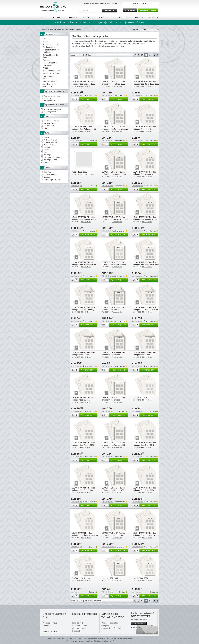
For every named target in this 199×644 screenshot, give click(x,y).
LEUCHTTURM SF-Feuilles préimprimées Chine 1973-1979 (114, 490)
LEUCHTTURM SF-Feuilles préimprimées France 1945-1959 (114, 445)
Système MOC (49, 126)
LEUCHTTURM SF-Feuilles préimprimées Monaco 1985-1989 (145, 174)
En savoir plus (136, 627)
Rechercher (111, 11)
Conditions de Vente (80, 626)
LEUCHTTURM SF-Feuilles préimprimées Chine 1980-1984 (144, 490)
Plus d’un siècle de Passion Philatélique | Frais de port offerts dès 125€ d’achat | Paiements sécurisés (100, 22)
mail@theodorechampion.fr (103, 641)
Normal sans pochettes (52, 109)
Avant (154, 55)
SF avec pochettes (51, 112)
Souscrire (140, 624)
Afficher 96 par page (93, 55)
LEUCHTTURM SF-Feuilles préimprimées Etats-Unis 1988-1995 (146, 310)
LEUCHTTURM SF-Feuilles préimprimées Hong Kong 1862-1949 (144, 129)
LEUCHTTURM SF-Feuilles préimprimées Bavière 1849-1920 (114, 264)
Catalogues (73, 17)
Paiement (76, 631)
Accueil (43, 29)
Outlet (111, 17)
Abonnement (124, 17)
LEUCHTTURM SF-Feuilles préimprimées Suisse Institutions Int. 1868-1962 (83, 355)
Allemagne (48, 155)
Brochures (139, 17)
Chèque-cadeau (108, 626)
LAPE (46, 128)
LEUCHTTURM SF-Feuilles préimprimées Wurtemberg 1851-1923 (83, 310)
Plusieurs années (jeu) (52, 96)
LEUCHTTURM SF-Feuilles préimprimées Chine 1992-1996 (114, 535)
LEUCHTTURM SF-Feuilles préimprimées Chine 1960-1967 (83, 490)
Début (135, 55)
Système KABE (49, 123)
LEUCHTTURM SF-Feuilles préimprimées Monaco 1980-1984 (114, 174)
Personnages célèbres (52, 180)
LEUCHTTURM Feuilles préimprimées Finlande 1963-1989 (84, 129)
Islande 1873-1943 (140, 398)
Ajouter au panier (89, 99)
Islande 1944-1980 (140, 578)
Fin (158, 55)
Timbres (44, 17)
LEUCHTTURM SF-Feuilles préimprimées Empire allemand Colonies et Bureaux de (115, 129)
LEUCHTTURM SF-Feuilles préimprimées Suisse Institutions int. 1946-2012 (114, 355)
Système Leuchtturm (51, 121)
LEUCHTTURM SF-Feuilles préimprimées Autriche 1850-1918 (145, 219)
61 (151, 55)
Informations (153, 17)
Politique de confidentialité (112, 628)
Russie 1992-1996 (79, 172)
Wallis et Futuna (50, 145)
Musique (47, 177)
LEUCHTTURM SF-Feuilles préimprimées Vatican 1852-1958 (114, 84)
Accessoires (58, 17)
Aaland (46, 152)
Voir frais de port (77, 95)
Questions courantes (110, 623)
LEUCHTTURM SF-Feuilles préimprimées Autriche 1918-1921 (84, 264)
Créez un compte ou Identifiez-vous (97, 4)
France (46, 137)
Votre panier (131, 10)
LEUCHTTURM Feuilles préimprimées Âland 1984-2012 (85, 534)
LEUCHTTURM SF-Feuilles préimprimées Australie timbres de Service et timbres (115, 219)
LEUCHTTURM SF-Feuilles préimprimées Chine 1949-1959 (144, 445)
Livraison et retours (80, 628)
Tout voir (44, 162)
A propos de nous (50, 623)
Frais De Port (77, 623)
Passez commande (148, 10)
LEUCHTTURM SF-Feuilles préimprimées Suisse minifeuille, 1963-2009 (144, 355)
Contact (114, 4)
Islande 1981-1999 (110, 578)
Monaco (47, 150)
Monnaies (86, 17)
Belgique (47, 147)
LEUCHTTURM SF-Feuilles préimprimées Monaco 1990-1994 (84, 219)
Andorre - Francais (51, 140)
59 (142, 55)
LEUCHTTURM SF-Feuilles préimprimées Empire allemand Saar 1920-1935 (146, 264)
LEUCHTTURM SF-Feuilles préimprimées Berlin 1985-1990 (146, 83)
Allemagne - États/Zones (53, 157)
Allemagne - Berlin (51, 160)
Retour (138, 55)
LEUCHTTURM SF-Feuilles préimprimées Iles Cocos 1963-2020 (146, 535)
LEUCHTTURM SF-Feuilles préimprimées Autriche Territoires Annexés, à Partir (114, 310)
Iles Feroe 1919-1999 (81, 578)
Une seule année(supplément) (51, 99)
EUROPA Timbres (50, 175)
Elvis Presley (48, 172)
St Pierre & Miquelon (51, 142)
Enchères (99, 17)
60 (146, 55)
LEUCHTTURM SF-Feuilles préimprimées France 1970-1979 (83, 445)
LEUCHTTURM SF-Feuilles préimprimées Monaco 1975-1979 (84, 84)
